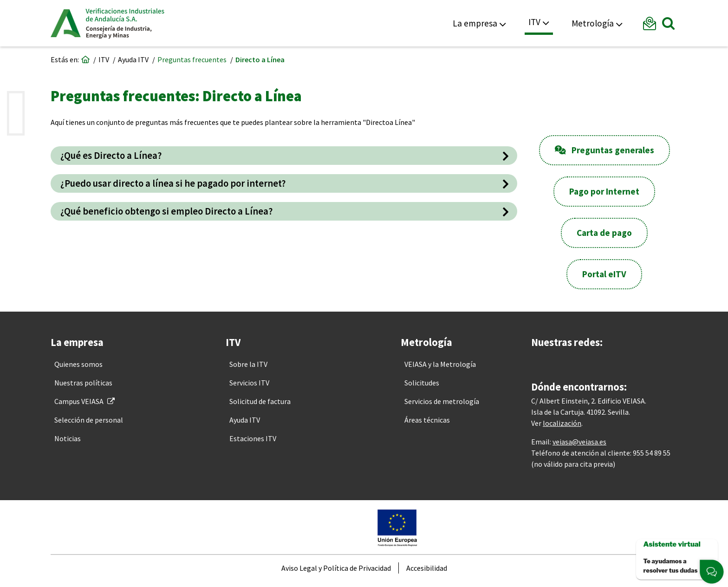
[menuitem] (78, 364)
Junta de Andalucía (66, 23)
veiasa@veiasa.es (579, 446)
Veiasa (125, 23)
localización (562, 427)
